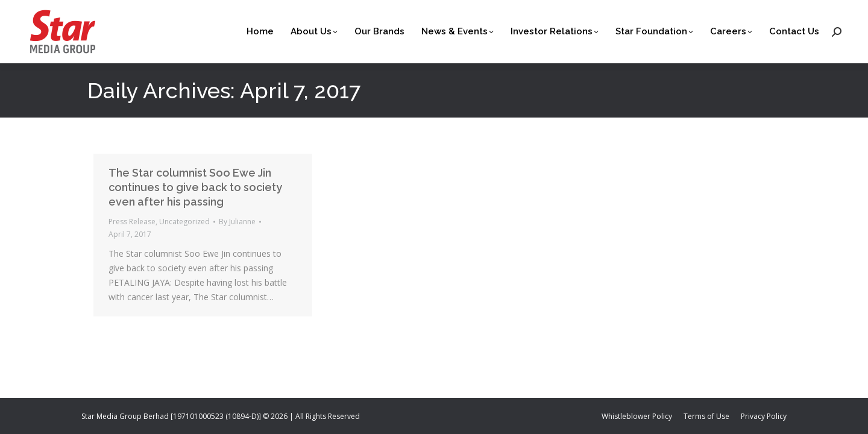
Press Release (132, 222)
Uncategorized (184, 222)
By (237, 222)
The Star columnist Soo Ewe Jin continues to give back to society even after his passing (195, 187)
